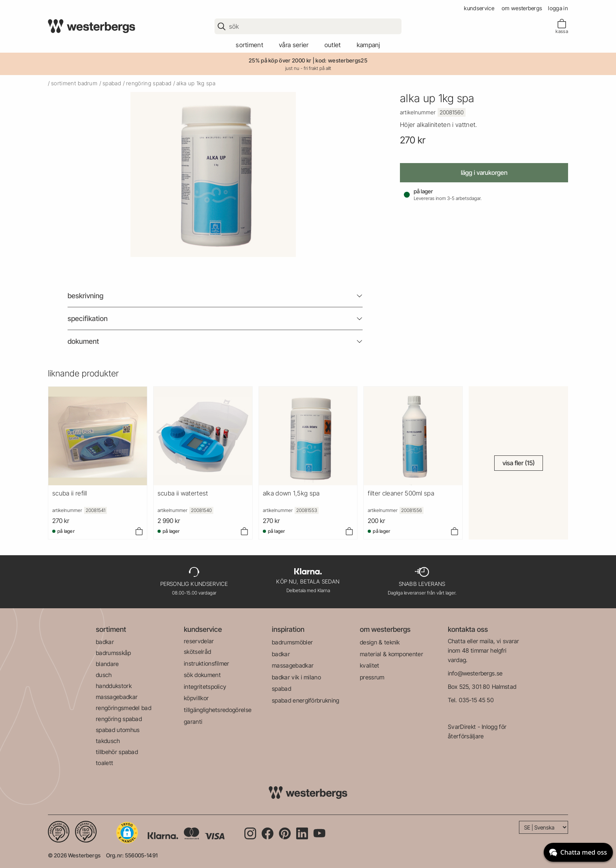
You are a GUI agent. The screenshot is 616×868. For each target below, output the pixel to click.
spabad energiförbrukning (306, 700)
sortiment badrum (74, 83)
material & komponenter (391, 654)
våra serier (294, 45)
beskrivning (85, 296)
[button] (127, 833)
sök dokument (202, 675)
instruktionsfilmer (207, 663)
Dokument (83, 341)
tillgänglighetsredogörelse (218, 710)
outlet (333, 45)
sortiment (249, 45)
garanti (193, 722)
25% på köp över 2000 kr (280, 60)
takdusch (108, 741)
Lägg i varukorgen (484, 172)
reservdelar (199, 641)
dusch (104, 675)
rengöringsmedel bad (124, 708)
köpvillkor (196, 698)
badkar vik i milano (296, 677)
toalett (104, 763)
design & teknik (380, 642)
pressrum (372, 677)
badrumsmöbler (292, 642)
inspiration (288, 629)
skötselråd (197, 652)
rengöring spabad (149, 83)
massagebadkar (117, 697)
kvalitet (370, 665)
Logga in (558, 8)
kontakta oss (468, 629)
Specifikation (88, 318)
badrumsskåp (114, 653)
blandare (107, 664)
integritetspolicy (205, 687)
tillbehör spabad (117, 752)
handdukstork (114, 686)
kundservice (479, 8)
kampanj (368, 45)
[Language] (544, 827)
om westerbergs (522, 8)
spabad (112, 83)
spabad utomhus (118, 730)
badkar (105, 642)
